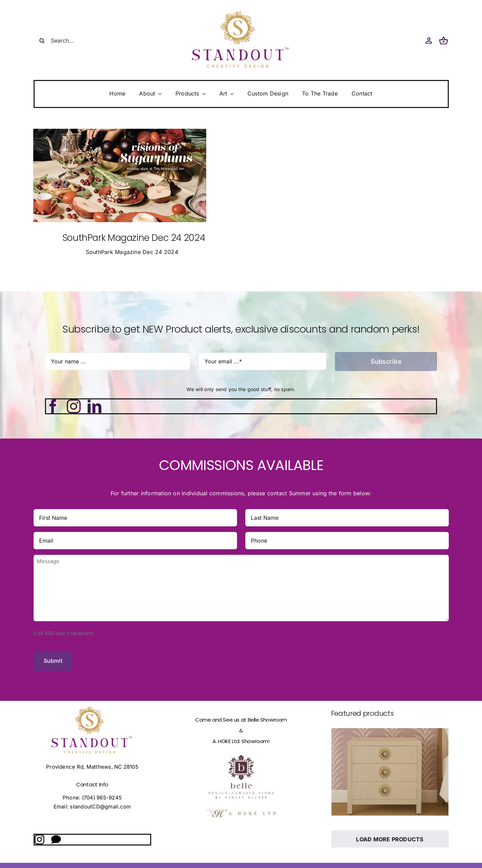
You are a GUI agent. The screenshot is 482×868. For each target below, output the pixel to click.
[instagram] (74, 406)
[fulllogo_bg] (241, 742)
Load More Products (390, 835)
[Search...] (75, 40)
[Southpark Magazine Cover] (120, 132)
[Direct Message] (56, 836)
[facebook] (53, 406)
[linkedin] (94, 406)
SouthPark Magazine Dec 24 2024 (134, 238)
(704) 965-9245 (102, 794)
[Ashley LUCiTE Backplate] (390, 768)
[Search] (42, 40)
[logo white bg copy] (241, 808)
